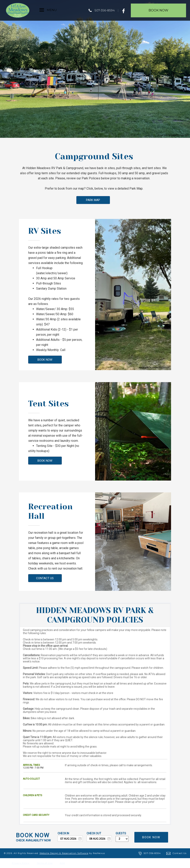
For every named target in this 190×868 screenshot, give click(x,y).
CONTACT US (45, 578)
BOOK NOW (45, 360)
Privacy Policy (21, 863)
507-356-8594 (105, 10)
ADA (62, 863)
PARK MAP (93, 200)
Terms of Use (45, 863)
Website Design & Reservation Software (64, 853)
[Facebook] (125, 10)
